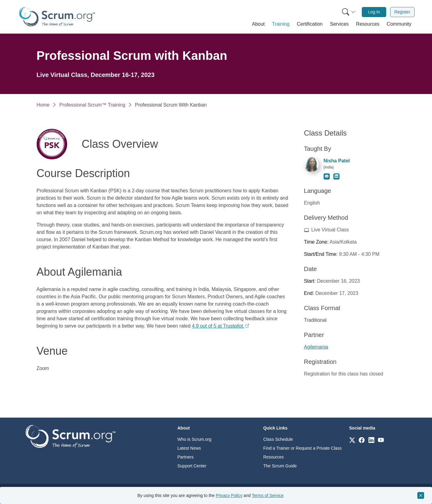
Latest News (189, 448)
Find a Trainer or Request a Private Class (302, 448)
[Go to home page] (71, 436)
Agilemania (316, 347)
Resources (273, 457)
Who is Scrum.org (194, 439)
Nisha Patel (337, 161)
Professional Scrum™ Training (92, 105)
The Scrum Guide (280, 466)
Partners (185, 457)
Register (402, 12)
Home (43, 105)
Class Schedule (278, 439)
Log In (374, 12)
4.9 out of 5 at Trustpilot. (218, 326)
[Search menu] (349, 12)
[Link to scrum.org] (352, 440)
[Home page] (57, 17)
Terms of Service (268, 495)
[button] (258, 24)
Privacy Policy (229, 495)
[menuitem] (348, 12)
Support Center (192, 466)
